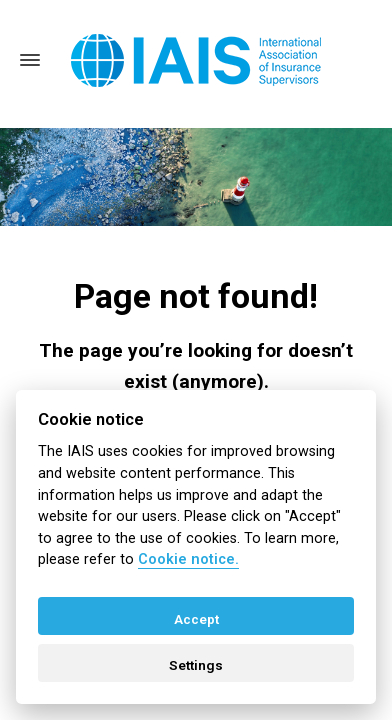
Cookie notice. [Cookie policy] (188, 559)
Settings (196, 665)
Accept (196, 619)
